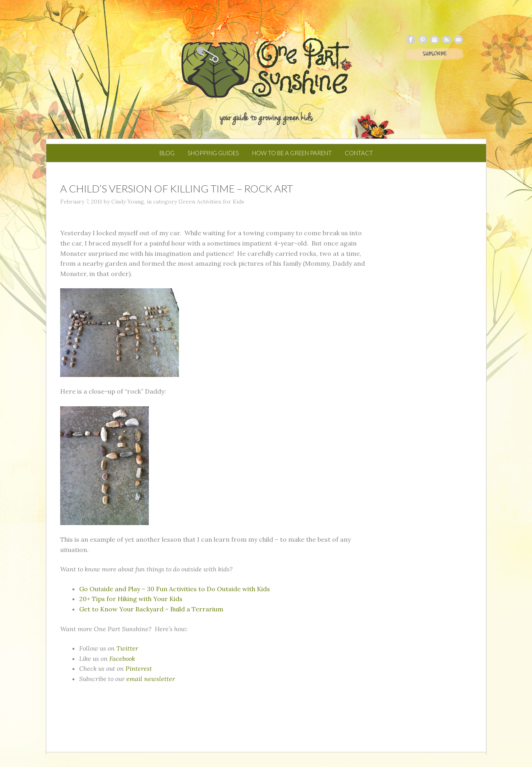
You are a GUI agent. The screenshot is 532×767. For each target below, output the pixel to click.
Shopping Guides (213, 153)
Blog (167, 153)
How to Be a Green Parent (292, 153)
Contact (359, 153)
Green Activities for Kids (211, 202)
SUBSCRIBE (434, 54)
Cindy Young (128, 202)
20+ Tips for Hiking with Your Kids (131, 599)
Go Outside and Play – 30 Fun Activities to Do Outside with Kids (175, 589)
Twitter (127, 648)
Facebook (122, 659)
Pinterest (139, 668)
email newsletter (151, 679)
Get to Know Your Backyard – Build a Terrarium (151, 609)
